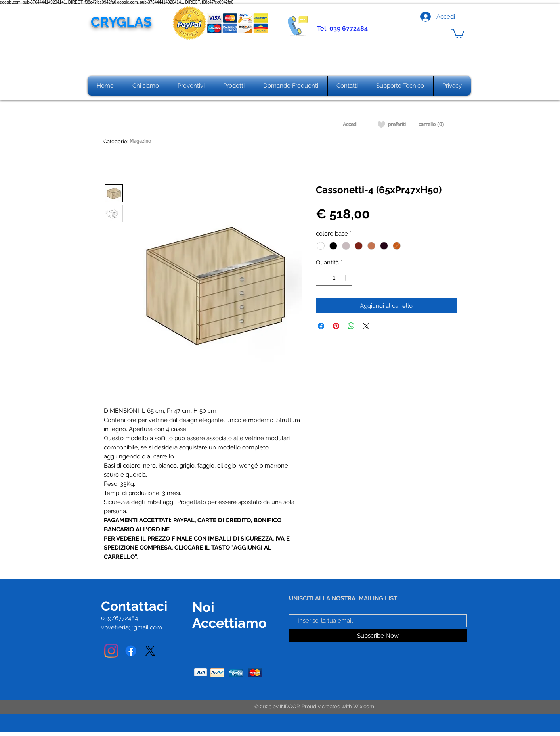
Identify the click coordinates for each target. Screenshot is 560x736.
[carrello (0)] (431, 125)
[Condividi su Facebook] (321, 326)
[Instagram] (111, 651)
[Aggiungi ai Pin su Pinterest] (336, 326)
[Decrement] (322, 278)
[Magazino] (140, 142)
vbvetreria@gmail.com (132, 627)
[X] (150, 651)
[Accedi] (350, 125)
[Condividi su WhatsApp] (351, 326)
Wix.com (364, 706)
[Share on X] (366, 326)
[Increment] (346, 278)
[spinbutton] (334, 278)
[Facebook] (131, 651)
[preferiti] (397, 125)
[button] (458, 33)
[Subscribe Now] (378, 636)
